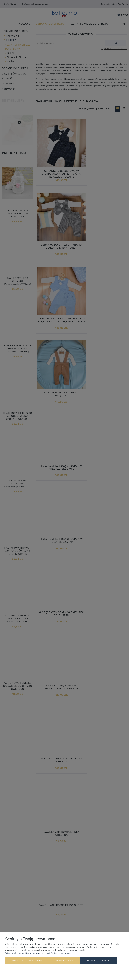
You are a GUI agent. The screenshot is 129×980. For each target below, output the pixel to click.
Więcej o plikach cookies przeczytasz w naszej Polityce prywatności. (38, 953)
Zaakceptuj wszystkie (99, 961)
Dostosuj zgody (64, 961)
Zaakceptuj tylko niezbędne (27, 961)
